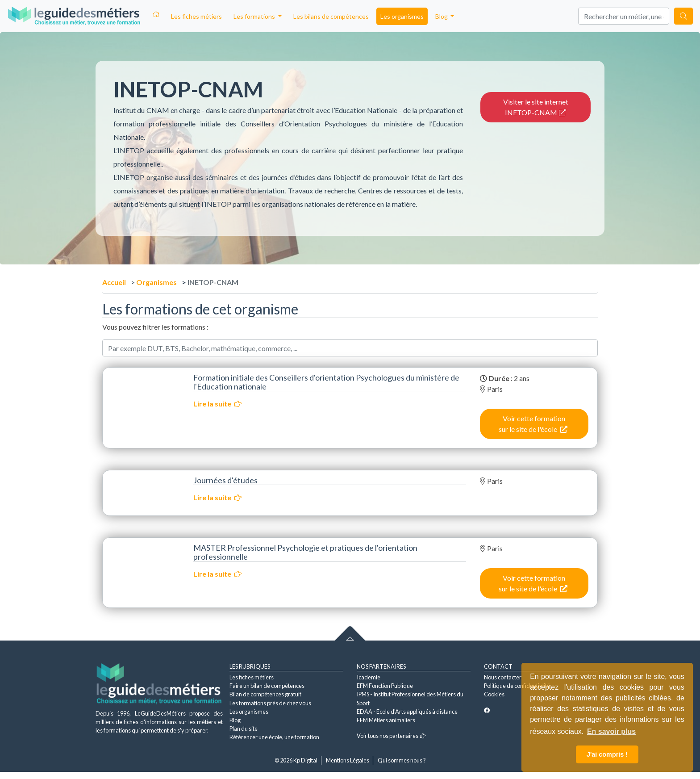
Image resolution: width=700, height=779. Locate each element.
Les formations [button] (255, 16)
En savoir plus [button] (611, 731)
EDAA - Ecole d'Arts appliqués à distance (407, 712)
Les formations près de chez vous (270, 703)
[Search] (624, 16)
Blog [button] (442, 16)
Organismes (156, 282)
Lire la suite (217, 404)
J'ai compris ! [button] (607, 754)
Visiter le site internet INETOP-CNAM (536, 107)
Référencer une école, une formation (274, 737)
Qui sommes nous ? (402, 760)
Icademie (369, 677)
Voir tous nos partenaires (391, 736)
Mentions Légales (348, 760)
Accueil (114, 282)
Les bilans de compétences (331, 16)
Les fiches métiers (196, 16)
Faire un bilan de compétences (267, 686)
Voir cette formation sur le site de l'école (533, 424)
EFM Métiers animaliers (386, 720)
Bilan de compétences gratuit (265, 694)
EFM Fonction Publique (385, 686)
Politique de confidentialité (517, 686)
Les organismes (402, 16)
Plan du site (244, 729)
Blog (235, 720)
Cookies (494, 694)
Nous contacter (503, 677)
